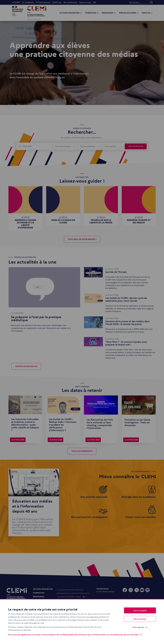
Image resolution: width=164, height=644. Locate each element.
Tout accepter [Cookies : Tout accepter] (140, 610)
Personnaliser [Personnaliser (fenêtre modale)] (140, 619)
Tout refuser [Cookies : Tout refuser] (140, 627)
